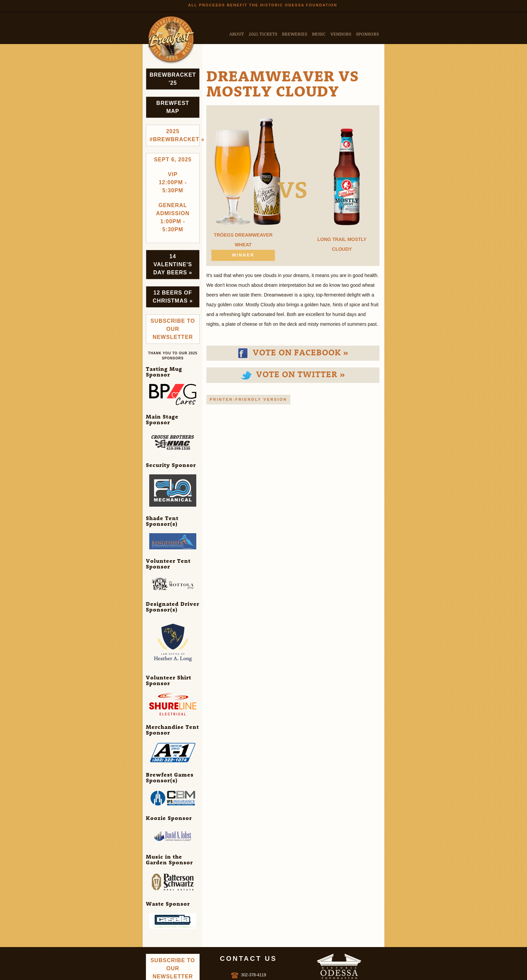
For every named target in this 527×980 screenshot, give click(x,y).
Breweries (295, 34)
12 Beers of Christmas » (173, 297)
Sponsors (367, 34)
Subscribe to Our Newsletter (173, 329)
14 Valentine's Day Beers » (173, 264)
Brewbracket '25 (173, 79)
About (237, 34)
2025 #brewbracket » (175, 135)
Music (319, 34)
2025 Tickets (263, 34)
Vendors (341, 34)
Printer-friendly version (248, 399)
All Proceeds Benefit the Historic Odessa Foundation (263, 5)
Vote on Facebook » (293, 352)
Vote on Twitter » (293, 374)
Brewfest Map (173, 107)
